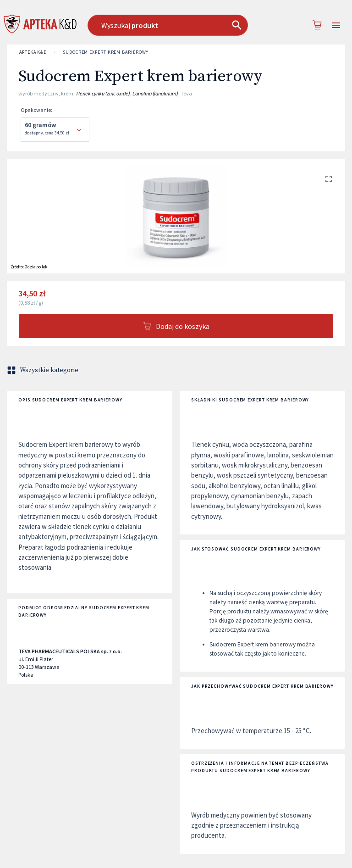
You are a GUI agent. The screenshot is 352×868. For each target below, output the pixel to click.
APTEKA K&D (33, 52)
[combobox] (172, 25)
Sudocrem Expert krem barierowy (106, 52)
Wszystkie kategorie (44, 370)
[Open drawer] (336, 25)
